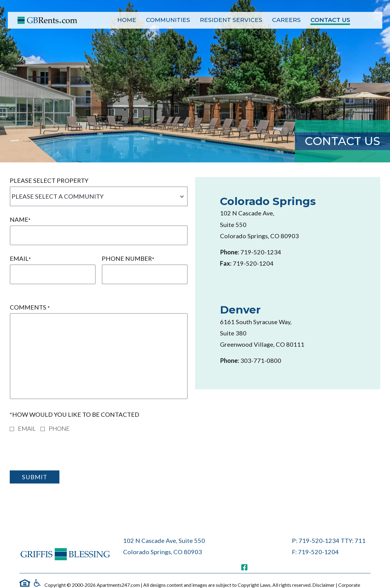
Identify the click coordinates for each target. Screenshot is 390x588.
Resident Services (231, 20)
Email (20, 259)
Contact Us (330, 20)
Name (20, 220)
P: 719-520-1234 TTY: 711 (329, 540)
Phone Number (128, 259)
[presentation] (56, 454)
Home (127, 20)
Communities (168, 20)
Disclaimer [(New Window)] (324, 585)
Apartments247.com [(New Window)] (118, 585)
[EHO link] (25, 583)
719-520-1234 (261, 252)
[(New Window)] (244, 567)
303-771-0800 (261, 360)
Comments (30, 307)
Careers (286, 20)
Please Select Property (49, 181)
